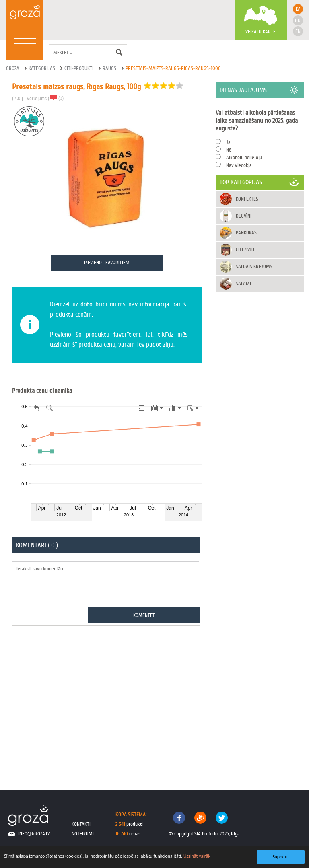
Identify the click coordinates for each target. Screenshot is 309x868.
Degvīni (244, 216)
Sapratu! (281, 857)
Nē (229, 150)
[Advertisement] (107, 703)
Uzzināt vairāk (197, 856)
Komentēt (144, 615)
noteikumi (83, 834)
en (298, 31)
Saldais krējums (254, 266)
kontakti (81, 824)
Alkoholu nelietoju (244, 157)
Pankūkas (246, 233)
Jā (228, 142)
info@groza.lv (34, 834)
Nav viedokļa (239, 165)
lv (298, 9)
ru (298, 20)
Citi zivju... (246, 250)
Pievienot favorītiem (107, 262)
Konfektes (247, 199)
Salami (243, 283)
